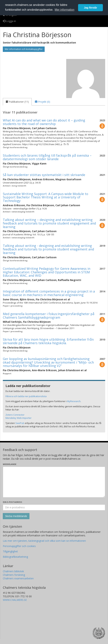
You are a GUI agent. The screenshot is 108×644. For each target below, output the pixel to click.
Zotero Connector (15, 415)
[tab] (17, 102)
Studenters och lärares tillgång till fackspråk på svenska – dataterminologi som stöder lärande (47, 157)
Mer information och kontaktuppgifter (24, 49)
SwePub (20, 423)
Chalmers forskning (14, 575)
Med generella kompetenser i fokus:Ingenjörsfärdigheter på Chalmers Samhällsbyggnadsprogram (49, 316)
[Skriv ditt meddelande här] (54, 482)
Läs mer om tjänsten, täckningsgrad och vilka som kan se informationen (44, 541)
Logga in (9, 21)
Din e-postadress (12, 502)
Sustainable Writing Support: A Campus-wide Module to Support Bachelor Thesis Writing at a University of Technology (46, 197)
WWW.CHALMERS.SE (15, 600)
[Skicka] (16, 516)
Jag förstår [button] (90, 8)
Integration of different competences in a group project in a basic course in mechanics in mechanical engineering (49, 293)
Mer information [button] (65, 10)
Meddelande (10, 464)
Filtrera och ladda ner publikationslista (26, 396)
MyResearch (74, 401)
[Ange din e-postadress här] (54, 507)
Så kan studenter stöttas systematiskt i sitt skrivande (44, 175)
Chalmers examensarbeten (18, 578)
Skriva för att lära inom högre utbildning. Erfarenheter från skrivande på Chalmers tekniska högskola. (48, 341)
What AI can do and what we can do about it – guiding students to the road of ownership (44, 122)
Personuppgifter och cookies (19, 546)
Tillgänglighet (10, 551)
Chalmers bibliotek (13, 571)
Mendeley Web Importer (19, 418)
